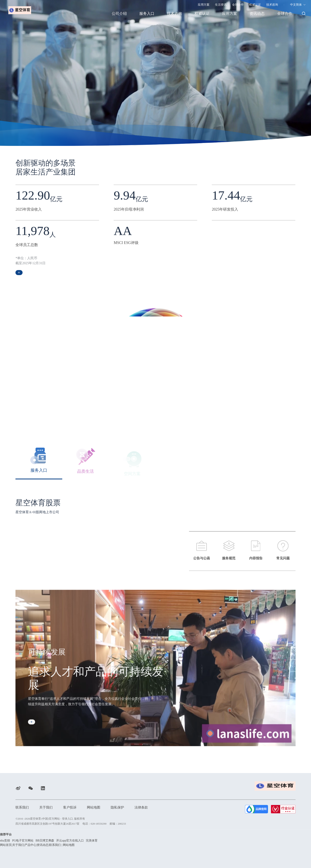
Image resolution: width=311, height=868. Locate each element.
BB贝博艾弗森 (45, 841)
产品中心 (30, 845)
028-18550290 (99, 824)
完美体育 (92, 841)
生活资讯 (221, 5)
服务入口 (147, 14)
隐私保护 (117, 807)
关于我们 (46, 807)
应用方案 (204, 5)
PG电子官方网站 (23, 841)
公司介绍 (119, 14)
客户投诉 (70, 807)
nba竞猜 (5, 841)
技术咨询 (272, 5)
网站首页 (6, 845)
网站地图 (94, 807)
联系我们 (22, 807)
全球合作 (238, 5)
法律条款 (141, 807)
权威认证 (255, 5)
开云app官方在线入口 (70, 841)
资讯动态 (257, 14)
